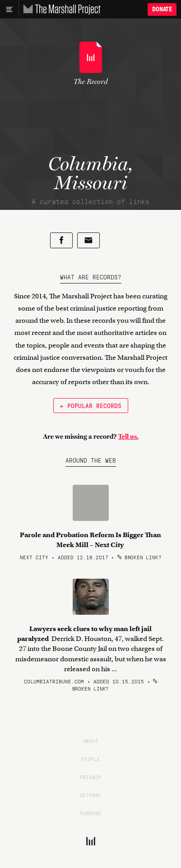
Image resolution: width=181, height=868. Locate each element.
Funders (91, 813)
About (91, 741)
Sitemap (91, 795)
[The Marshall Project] (60, 9)
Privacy (91, 777)
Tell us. (128, 436)
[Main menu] (9, 9)
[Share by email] (88, 240)
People (90, 759)
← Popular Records (91, 405)
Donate (162, 9)
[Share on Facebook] (61, 240)
